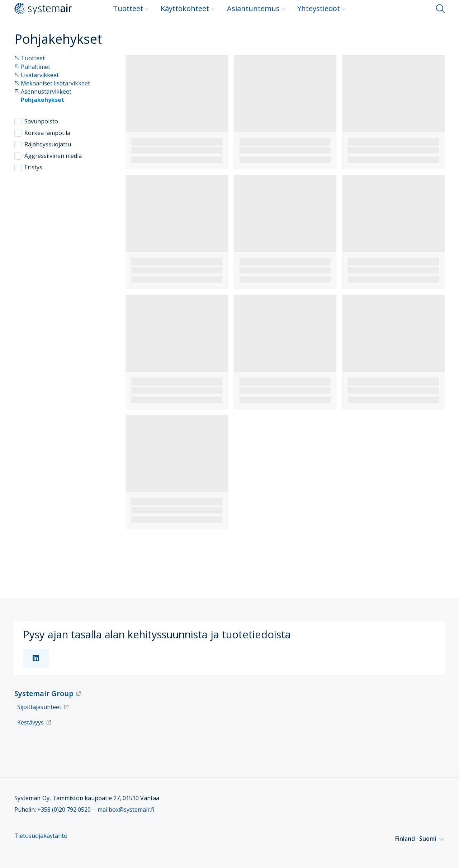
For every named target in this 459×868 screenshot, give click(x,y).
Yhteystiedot (322, 8)
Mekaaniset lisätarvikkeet (52, 83)
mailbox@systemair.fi (126, 810)
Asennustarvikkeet (43, 92)
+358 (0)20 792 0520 (64, 810)
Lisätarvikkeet (37, 75)
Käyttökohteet (188, 8)
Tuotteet (131, 8)
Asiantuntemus (256, 8)
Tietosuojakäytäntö (41, 836)
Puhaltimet (32, 67)
